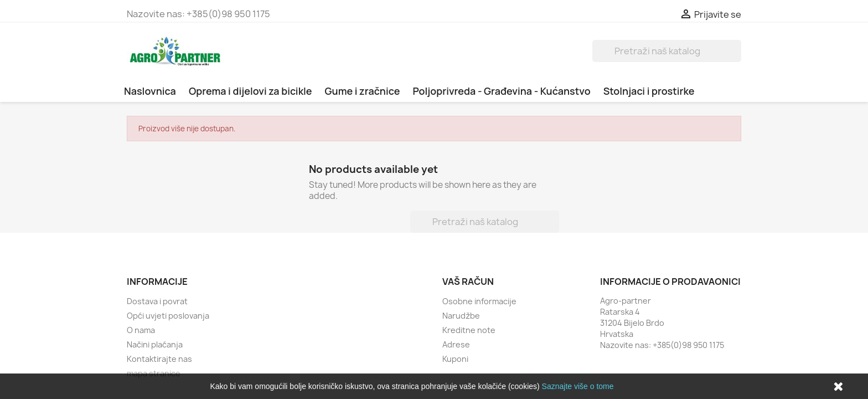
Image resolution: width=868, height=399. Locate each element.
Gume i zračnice (363, 91)
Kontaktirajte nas (159, 359)
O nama (141, 330)
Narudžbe (461, 316)
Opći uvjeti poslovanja (168, 316)
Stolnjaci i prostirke (649, 91)
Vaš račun (468, 282)
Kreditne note (469, 330)
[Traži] (667, 51)
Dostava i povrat (157, 301)
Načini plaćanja (155, 344)
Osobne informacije (479, 301)
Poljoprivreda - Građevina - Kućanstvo (501, 91)
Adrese (456, 344)
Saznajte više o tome (578, 386)
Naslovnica (150, 91)
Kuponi (455, 359)
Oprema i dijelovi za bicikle (250, 91)
